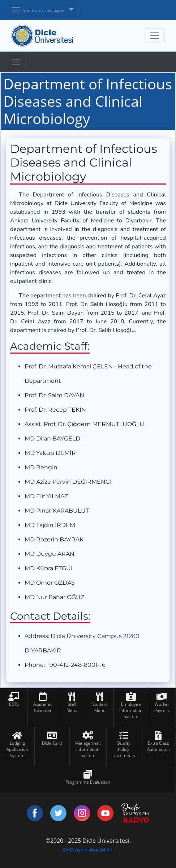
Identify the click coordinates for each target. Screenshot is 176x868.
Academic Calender (43, 707)
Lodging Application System (17, 749)
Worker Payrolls (162, 707)
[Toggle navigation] (16, 62)
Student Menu (100, 707)
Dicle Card (52, 743)
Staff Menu (72, 707)
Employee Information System (131, 710)
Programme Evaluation (88, 782)
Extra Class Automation (158, 746)
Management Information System (88, 749)
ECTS (14, 704)
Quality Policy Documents (124, 749)
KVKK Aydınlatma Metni (88, 850)
